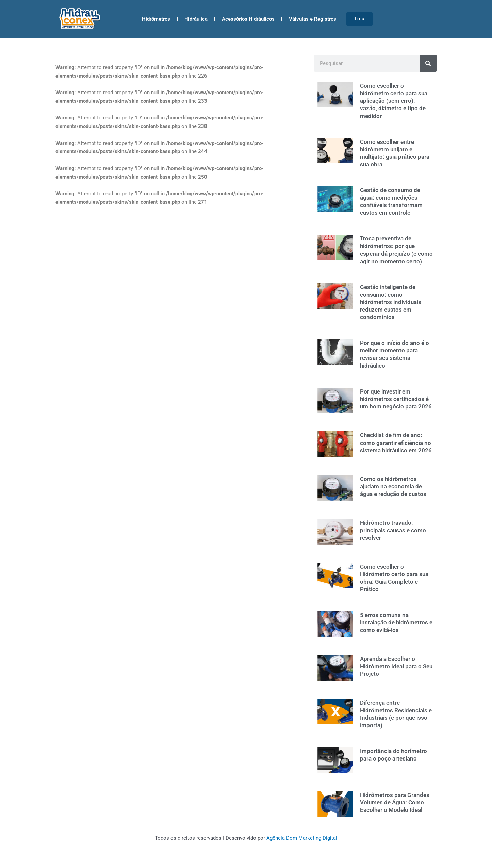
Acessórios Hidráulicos (248, 19)
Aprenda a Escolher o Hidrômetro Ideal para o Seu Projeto (396, 666)
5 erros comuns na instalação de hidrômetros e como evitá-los (396, 622)
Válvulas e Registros (313, 19)
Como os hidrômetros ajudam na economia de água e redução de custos (393, 486)
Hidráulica (196, 19)
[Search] (428, 63)
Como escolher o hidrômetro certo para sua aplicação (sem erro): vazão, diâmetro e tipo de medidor (394, 101)
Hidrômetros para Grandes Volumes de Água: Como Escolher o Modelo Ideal (395, 802)
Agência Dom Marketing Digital (302, 838)
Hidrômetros (156, 19)
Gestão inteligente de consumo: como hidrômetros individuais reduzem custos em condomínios (391, 302)
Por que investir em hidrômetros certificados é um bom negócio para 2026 (396, 399)
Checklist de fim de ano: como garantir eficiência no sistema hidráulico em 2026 (396, 443)
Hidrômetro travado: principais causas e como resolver (393, 530)
